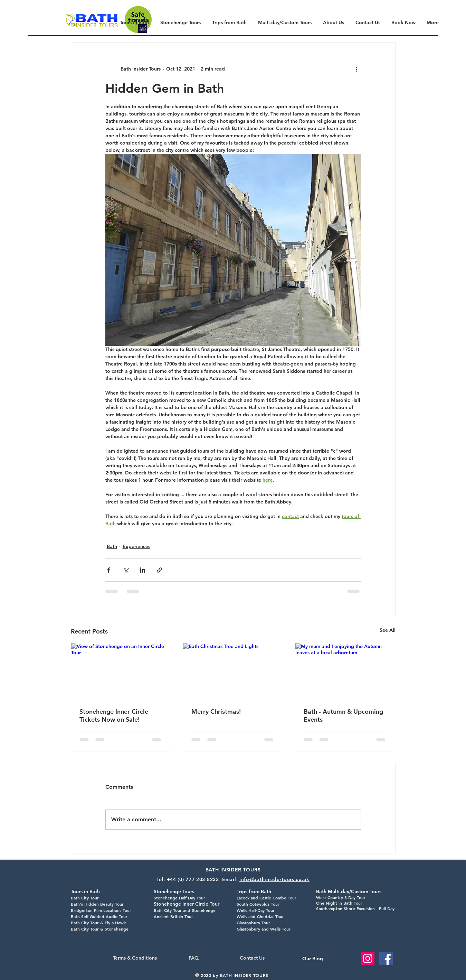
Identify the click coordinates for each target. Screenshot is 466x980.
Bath (112, 546)
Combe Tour (284, 898)
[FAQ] (194, 958)
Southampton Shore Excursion (345, 908)
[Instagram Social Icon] (368, 958)
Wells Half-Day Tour (256, 910)
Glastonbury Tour (253, 923)
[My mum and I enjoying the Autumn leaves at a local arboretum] (345, 671)
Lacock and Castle (254, 898)
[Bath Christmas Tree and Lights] (233, 671)
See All (388, 630)
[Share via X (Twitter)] (126, 570)
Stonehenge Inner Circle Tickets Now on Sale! (114, 715)
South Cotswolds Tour (258, 904)
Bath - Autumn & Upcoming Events (343, 715)
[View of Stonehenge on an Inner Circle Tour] (121, 671)
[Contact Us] (252, 958)
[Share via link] (159, 570)
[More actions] (357, 69)
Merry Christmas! (216, 711)
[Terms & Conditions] (135, 958)
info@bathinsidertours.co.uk (274, 879)
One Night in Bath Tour (339, 903)
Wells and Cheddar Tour (260, 916)
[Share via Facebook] (109, 570)
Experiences (136, 546)
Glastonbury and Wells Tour (264, 929)
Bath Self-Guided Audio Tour (99, 916)
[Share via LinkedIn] (142, 570)
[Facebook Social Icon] (386, 958)
